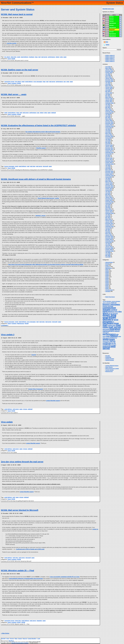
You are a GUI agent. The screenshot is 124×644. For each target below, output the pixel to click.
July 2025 (108, 74)
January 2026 (109, 70)
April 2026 (108, 67)
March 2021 (108, 109)
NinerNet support (41, 148)
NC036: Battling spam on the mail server (20, 70)
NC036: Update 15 (110, 61)
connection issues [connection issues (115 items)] (109, 309)
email (19, 57)
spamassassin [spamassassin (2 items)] (106, 342)
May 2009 (108, 255)
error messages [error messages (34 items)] (110, 320)
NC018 (107, 271)
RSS (107, 42)
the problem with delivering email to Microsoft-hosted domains (43, 131)
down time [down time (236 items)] (109, 315)
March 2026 (108, 68)
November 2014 (109, 187)
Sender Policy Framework (36, 388)
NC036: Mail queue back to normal (17, 14)
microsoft (45, 166)
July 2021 (108, 104)
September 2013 (109, 202)
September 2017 (109, 152)
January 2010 (109, 247)
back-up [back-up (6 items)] (114, 303)
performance (51, 57)
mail (39, 57)
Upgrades (108, 291)
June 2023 (108, 90)
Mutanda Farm (109, 371)
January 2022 (109, 100)
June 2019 (108, 131)
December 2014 (109, 186)
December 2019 (109, 122)
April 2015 (108, 180)
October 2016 (109, 162)
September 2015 (109, 176)
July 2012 (108, 215)
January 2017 (109, 160)
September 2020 (109, 112)
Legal (39, 638)
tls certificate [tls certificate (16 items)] (109, 344)
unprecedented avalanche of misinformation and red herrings (26, 578)
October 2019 (109, 125)
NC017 (107, 270)
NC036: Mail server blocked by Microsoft (20, 509)
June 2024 (108, 84)
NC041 (107, 288)
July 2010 (108, 244)
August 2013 (109, 203)
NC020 (107, 272)
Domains (108, 264)
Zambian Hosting (110, 359)
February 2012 (109, 221)
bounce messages (9, 166)
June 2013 (108, 205)
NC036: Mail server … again (14, 94)
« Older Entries (5, 632)
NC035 (107, 283)
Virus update (7, 421)
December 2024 (109, 80)
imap (36, 57)
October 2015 (109, 174)
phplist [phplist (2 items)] (104, 336)
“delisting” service (40, 215)
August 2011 (109, 228)
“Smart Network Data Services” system (48, 198)
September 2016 (109, 164)
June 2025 (108, 75)
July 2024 (108, 83)
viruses (25, 409)
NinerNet (108, 356)
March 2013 (108, 209)
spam (65, 57)
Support (20, 638)
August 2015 (109, 177)
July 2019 (108, 129)
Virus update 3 (8, 334)
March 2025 (108, 77)
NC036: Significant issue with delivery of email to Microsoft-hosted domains (36, 179)
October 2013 (109, 200)
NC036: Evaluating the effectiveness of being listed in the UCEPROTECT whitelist (38, 125)
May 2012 (108, 218)
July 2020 (108, 115)
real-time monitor (12, 43)
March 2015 (108, 181)
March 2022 (108, 97)
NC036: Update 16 (110, 60)
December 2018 (109, 136)
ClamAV (34, 354)
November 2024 (109, 81)
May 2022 (108, 96)
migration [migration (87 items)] (115, 329)
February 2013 (109, 210)
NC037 (107, 286)
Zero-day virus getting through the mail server (22, 461)
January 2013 (109, 212)
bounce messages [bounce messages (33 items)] (111, 304)
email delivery (25, 57)
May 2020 (108, 118)
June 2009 (108, 254)
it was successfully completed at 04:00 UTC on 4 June (65, 576)
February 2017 (109, 158)
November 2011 (109, 223)
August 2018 (109, 138)
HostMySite (108, 357)
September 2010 (109, 241)
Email (9, 59)
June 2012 (108, 216)
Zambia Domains (110, 360)
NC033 (107, 281)
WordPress (11, 640)
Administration (109, 262)
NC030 (107, 278)
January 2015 (109, 184)
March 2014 (108, 196)
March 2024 (108, 86)
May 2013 (108, 206)
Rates (16, 638)
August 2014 (109, 190)
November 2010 (109, 238)
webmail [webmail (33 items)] (107, 347)
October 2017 (109, 151)
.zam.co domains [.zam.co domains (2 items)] (107, 303)
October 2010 (109, 239)
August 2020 (109, 113)
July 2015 (108, 178)
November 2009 (109, 248)
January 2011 (109, 235)
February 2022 (109, 99)
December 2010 (109, 236)
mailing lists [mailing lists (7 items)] (112, 325)
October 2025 (109, 73)
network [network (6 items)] (117, 331)
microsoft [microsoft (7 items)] (106, 329)
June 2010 (108, 245)
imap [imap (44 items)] (116, 323)
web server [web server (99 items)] (109, 347)
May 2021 (108, 107)
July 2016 (108, 165)
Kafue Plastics (109, 367)
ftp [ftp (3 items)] (113, 322)
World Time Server (110, 297)
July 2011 (108, 229)
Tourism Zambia (109, 370)
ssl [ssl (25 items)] (111, 341)
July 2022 (108, 94)
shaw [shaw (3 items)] (120, 336)
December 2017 (109, 148)
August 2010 (109, 242)
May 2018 (108, 142)
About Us (25, 638)
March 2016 (108, 170)
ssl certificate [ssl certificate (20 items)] (109, 342)
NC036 (13, 59)
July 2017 (108, 155)
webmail (54, 112)
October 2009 (109, 250)
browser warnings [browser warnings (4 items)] (108, 306)
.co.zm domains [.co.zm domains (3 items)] (107, 301)
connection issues (9, 81)
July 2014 (108, 192)
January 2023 (109, 93)
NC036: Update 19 (110, 55)
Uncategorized (109, 290)
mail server (44, 57)
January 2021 (109, 110)
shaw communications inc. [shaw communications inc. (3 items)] (110, 338)
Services (12, 638)
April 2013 (108, 207)
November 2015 (109, 173)
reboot (57, 57)
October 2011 (109, 225)
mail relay (33, 166)
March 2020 (108, 119)
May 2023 (108, 91)
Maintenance (21, 323)
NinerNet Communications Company (20, 642)
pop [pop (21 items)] (108, 336)
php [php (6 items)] (117, 334)
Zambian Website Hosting (112, 366)
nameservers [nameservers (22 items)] (108, 331)
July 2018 (108, 139)
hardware (32, 57)
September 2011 (109, 226)
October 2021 (109, 102)
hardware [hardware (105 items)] (108, 323)
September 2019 (109, 126)
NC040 (107, 287)
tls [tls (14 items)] (112, 343)
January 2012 (109, 222)
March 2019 (108, 133)
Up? (121, 17)
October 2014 (109, 189)
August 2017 (109, 154)
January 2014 (109, 197)
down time (14, 57)
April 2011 (108, 232)
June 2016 (108, 167)
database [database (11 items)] (111, 312)
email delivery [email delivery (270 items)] (109, 318)
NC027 (19, 621)
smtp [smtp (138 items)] (106, 339)
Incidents (14, 83)
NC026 (107, 275)
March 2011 (108, 234)
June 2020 (108, 116)
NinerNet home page (108, 9)
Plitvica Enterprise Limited (112, 369)
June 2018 (108, 141)
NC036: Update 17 (110, 58)
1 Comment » (5, 325)
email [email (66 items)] (105, 317)
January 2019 (109, 135)
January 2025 (109, 78)
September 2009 (109, 251)
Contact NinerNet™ (32, 638)
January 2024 (109, 89)
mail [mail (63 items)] (105, 325)
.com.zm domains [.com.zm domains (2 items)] (116, 301)
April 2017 (108, 157)
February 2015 (109, 183)
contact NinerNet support (53, 400)
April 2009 (108, 257)
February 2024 (109, 87)
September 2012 (109, 213)
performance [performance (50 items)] (109, 334)
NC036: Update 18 (110, 57)
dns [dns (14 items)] (116, 312)
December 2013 (109, 199)
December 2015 (109, 171)
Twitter (107, 45)
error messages (38, 81)
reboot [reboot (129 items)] (114, 336)
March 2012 (108, 219)
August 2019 (109, 128)
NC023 (107, 274)
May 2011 (108, 231)
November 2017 (109, 149)
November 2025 (109, 71)
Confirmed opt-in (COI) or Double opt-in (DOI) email (30, 548)
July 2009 (108, 252)
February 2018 (109, 145)
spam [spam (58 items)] (112, 339)
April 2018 (108, 144)
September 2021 (109, 103)
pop (65, 81)
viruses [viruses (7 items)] (113, 345)
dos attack (7, 57)
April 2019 (108, 132)
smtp (61, 57)
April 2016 (108, 168)
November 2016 (109, 161)
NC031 (107, 280)
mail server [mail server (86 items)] (115, 327)
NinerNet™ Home (5, 638)
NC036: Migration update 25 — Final (17, 570)
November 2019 (109, 123)
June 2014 (108, 193)
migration (39, 620)
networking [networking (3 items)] (106, 333)
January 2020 (109, 120)
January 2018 (109, 147)
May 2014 (108, 194)
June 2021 (108, 106)
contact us (95, 528)
